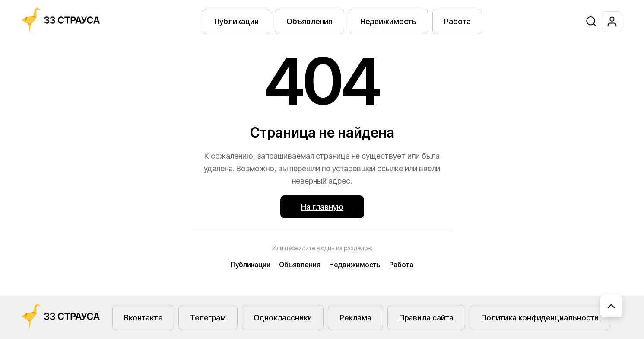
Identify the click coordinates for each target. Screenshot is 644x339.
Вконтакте (143, 318)
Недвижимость (388, 21)
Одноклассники (283, 318)
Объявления (309, 21)
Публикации (236, 21)
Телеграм (208, 318)
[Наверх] (611, 306)
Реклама (355, 318)
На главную (322, 207)
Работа (457, 21)
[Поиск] (591, 22)
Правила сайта (426, 318)
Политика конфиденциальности (540, 318)
